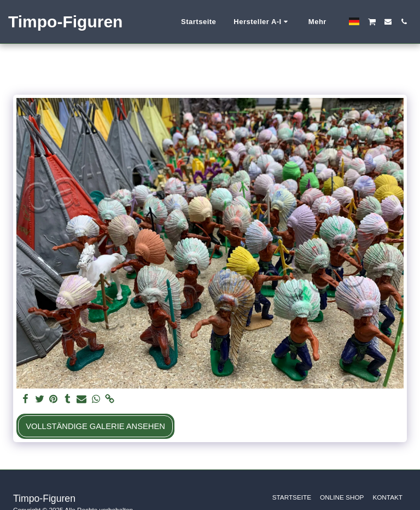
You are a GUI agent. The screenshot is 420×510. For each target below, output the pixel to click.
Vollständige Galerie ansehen (95, 426)
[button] (262, 22)
